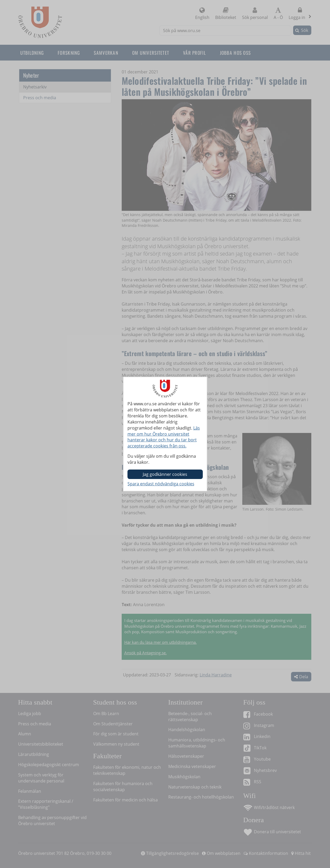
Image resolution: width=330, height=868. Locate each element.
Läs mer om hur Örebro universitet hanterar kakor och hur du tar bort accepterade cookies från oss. (164, 437)
